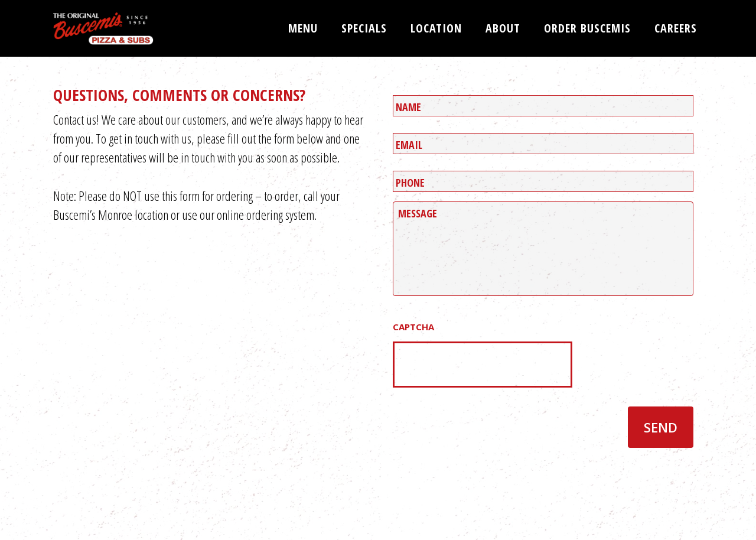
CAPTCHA (413, 327)
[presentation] (483, 365)
